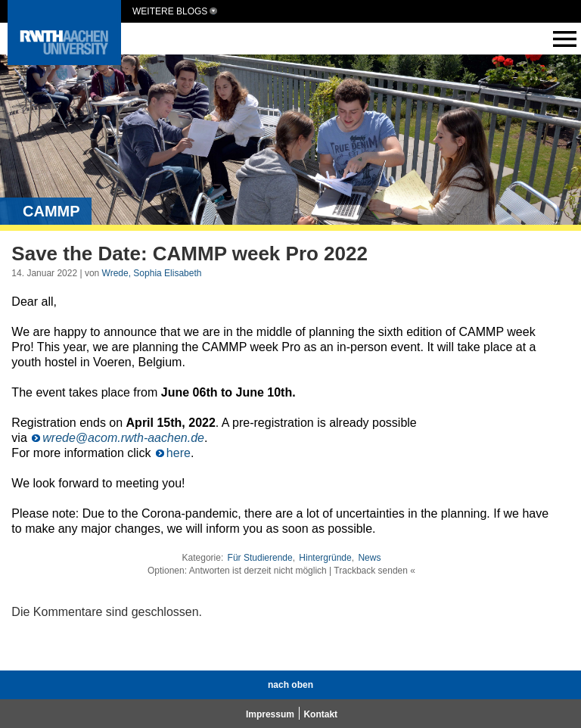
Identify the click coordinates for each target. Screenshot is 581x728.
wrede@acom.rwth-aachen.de (123, 438)
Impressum (270, 714)
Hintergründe (325, 558)
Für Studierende (260, 558)
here (179, 453)
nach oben (290, 685)
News (369, 558)
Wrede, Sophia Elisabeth (152, 273)
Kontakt (320, 714)
